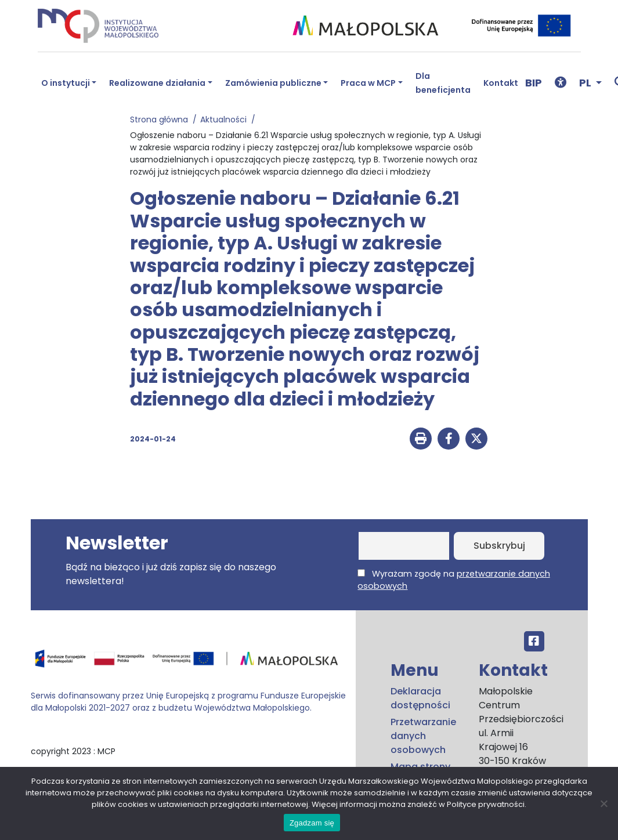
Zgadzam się (312, 823)
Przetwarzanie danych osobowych (423, 736)
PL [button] (586, 83)
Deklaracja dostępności (420, 698)
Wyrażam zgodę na (453, 580)
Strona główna (161, 120)
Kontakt (501, 83)
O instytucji (66, 83)
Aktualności (226, 120)
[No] (603, 803)
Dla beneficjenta (443, 83)
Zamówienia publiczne (273, 83)
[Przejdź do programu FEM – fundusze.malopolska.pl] (189, 662)
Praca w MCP (368, 83)
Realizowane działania (157, 83)
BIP (534, 83)
